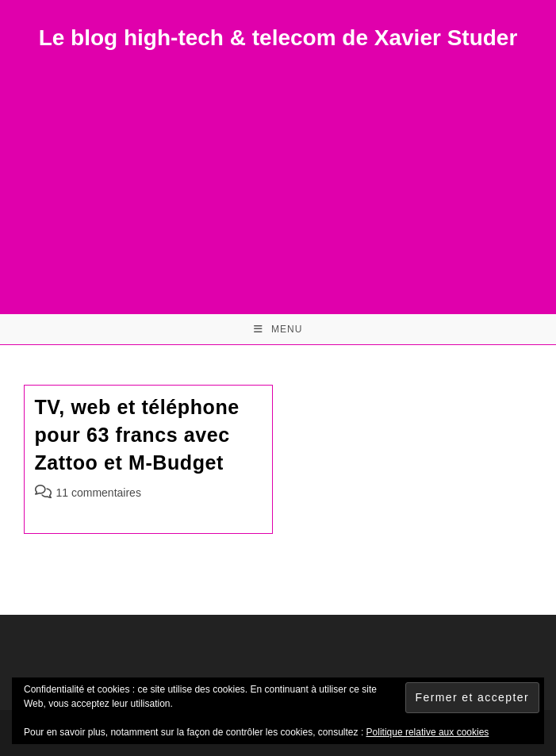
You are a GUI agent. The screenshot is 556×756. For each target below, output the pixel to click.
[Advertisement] (278, 171)
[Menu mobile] (278, 329)
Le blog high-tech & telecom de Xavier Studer (278, 38)
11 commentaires (99, 493)
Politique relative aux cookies (428, 732)
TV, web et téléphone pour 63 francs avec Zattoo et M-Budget (137, 435)
